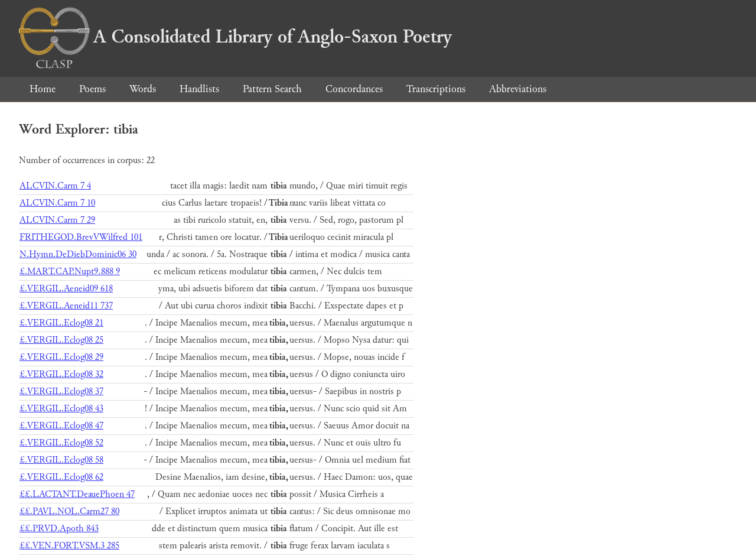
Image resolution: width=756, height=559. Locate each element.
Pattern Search (272, 89)
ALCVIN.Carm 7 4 (55, 186)
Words (143, 89)
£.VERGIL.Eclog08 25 (61, 340)
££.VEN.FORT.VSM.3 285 (69, 546)
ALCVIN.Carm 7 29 (57, 220)
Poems (92, 89)
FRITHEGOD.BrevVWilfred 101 (81, 237)
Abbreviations (518, 89)
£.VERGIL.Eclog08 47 (61, 426)
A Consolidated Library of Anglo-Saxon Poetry (235, 37)
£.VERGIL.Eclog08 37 (61, 391)
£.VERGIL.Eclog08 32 (61, 374)
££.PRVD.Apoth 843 (59, 529)
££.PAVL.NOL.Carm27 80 (69, 511)
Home (43, 89)
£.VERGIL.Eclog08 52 (61, 443)
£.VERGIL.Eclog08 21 (61, 323)
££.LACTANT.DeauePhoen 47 (77, 494)
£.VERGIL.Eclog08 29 (61, 357)
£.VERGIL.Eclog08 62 (61, 477)
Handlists (199, 89)
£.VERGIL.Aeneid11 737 (66, 306)
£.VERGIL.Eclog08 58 (61, 460)
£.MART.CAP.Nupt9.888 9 (70, 272)
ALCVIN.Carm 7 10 (57, 203)
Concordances (354, 89)
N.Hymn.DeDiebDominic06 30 (78, 254)
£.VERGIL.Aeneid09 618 (66, 289)
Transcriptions (436, 89)
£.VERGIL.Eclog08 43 (61, 409)
